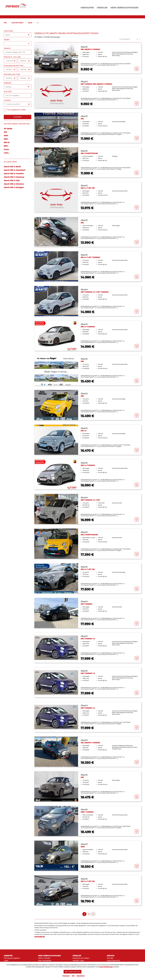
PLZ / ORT (8, 92)
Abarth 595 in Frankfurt (14, 174)
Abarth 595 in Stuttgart (14, 187)
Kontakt (110, 958)
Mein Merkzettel (45, 961)
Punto (6, 149)
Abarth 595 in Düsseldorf (14, 170)
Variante (7, 48)
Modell (7, 40)
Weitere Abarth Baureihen (17, 124)
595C (6, 139)
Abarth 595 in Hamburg (14, 177)
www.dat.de (39, 937)
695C (6, 146)
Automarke (8, 31)
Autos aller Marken (17, 23)
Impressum (66, 976)
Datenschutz (81, 976)
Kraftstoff (7, 83)
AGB (73, 976)
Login (6, 961)
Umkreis (7, 100)
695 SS (7, 142)
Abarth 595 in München (14, 184)
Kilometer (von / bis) (12, 74)
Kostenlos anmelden (81, 958)
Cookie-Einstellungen (106, 966)
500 (5, 132)
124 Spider (8, 129)
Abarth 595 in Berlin (12, 167)
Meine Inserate (44, 958)
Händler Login (78, 961)
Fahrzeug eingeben (12, 958)
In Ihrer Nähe (10, 162)
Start (5, 23)
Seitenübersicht (113, 961)
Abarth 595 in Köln (12, 181)
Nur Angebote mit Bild (15, 110)
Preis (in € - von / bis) (12, 57)
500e (6, 136)
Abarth (30, 23)
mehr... (7, 153)
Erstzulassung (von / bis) (14, 66)
